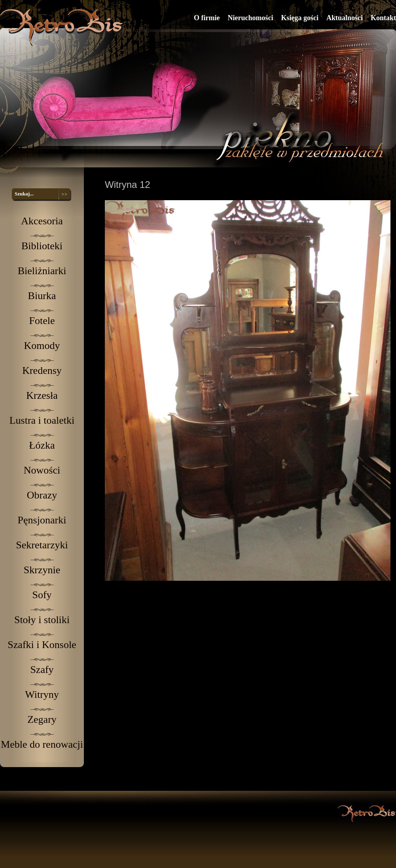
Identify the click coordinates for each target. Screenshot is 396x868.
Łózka (42, 445)
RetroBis (63, 27)
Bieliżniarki (42, 271)
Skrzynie (42, 570)
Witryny (42, 695)
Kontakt (383, 18)
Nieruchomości (250, 18)
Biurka (42, 296)
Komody (42, 346)
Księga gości (300, 18)
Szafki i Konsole (42, 645)
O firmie (207, 18)
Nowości (42, 470)
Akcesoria (42, 221)
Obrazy (42, 495)
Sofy (42, 595)
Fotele (42, 321)
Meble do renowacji (42, 744)
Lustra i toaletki (42, 420)
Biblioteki (42, 246)
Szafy (42, 670)
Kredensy (42, 371)
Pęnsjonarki (42, 520)
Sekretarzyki (42, 545)
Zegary (42, 719)
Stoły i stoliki (42, 620)
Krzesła (42, 395)
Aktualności (345, 18)
